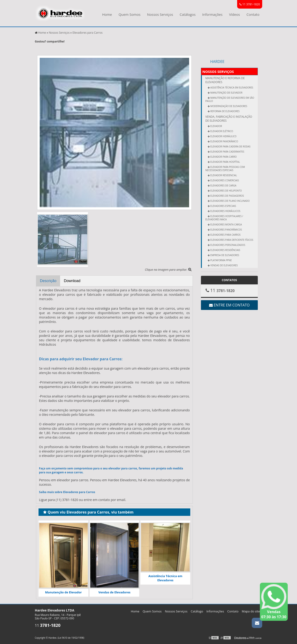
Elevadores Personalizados (228, 245)
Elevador (216, 126)
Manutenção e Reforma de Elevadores (225, 80)
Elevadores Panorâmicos (226, 230)
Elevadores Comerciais (224, 180)
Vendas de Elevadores (114, 592)
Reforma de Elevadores (225, 111)
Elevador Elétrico (221, 131)
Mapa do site (251, 611)
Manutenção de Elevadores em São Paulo (230, 99)
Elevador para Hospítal (225, 162)
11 (48, 625)
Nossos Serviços (160, 14)
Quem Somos (129, 14)
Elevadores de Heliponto (226, 191)
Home (107, 14)
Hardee (217, 62)
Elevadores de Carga (223, 185)
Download (72, 281)
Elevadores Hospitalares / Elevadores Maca (224, 218)
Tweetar (41, 48)
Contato (253, 14)
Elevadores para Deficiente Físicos (231, 240)
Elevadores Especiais (223, 206)
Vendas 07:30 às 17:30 (274, 602)
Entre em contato (229, 305)
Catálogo (197, 611)
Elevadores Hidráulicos (225, 211)
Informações (212, 14)
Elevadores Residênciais (225, 250)
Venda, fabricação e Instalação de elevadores (229, 119)
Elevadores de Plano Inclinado (230, 201)
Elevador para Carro (223, 157)
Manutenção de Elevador (63, 592)
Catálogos (188, 14)
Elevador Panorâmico (224, 141)
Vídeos (234, 14)
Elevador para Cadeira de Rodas (230, 146)
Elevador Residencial (223, 175)
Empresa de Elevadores (224, 255)
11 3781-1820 (250, 4)
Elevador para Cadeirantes (227, 152)
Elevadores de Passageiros (227, 196)
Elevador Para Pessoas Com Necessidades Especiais (225, 169)
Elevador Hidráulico (223, 136)
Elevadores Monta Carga (226, 224)
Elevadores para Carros (225, 235)
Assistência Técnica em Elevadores (165, 578)
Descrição (48, 281)
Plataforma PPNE (221, 260)
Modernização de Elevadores (228, 106)
